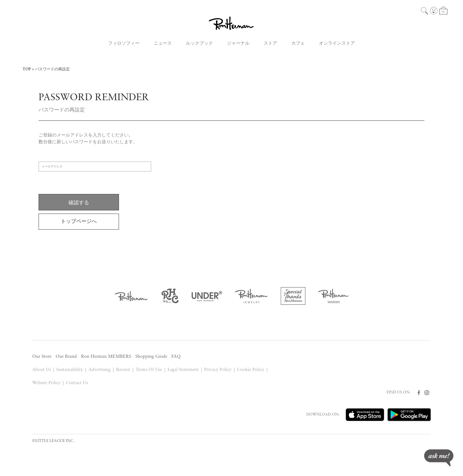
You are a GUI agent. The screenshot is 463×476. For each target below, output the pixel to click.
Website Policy (46, 383)
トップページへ (79, 222)
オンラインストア (337, 44)
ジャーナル (238, 44)
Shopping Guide (151, 357)
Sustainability (70, 370)
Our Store (42, 357)
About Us (41, 370)
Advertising (100, 370)
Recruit (123, 370)
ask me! (439, 458)
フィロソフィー (124, 44)
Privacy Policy (218, 370)
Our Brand (66, 357)
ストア (270, 44)
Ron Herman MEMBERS (106, 357)
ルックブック (199, 44)
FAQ (176, 357)
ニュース (163, 44)
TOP (27, 69)
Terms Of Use (149, 370)
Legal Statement (183, 370)
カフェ (298, 44)
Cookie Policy (251, 370)
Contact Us (77, 383)
